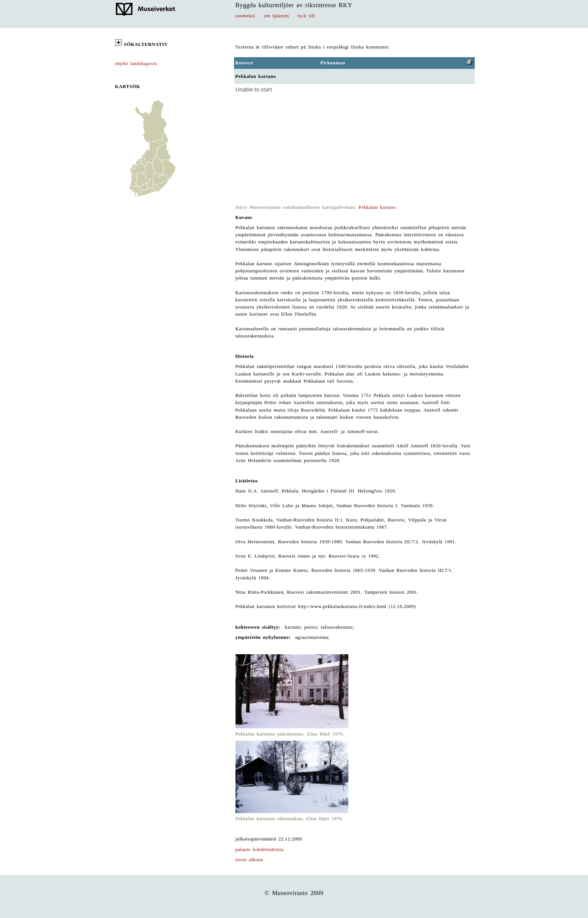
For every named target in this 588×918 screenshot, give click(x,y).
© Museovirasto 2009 (294, 893)
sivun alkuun (249, 860)
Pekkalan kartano (377, 207)
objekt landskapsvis (136, 64)
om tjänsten (276, 16)
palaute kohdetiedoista (260, 850)
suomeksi (245, 16)
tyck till (306, 16)
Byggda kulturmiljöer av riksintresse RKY (294, 5)
